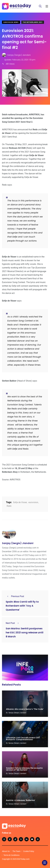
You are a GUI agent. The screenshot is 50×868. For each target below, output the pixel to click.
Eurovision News (11, 22)
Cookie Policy (29, 851)
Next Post (13, 623)
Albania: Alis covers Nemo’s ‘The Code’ (25, 709)
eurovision (33, 502)
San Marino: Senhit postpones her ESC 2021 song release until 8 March (25, 632)
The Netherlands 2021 (33, 22)
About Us (6, 851)
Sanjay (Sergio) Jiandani (18, 543)
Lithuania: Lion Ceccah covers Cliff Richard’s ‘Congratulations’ (23, 739)
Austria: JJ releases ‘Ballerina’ (21, 800)
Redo (9, 506)
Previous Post (15, 596)
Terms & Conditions (11, 855)
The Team (16, 851)
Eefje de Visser (20, 502)
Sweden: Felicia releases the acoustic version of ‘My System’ (24, 769)
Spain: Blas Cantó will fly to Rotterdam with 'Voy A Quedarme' (22, 606)
